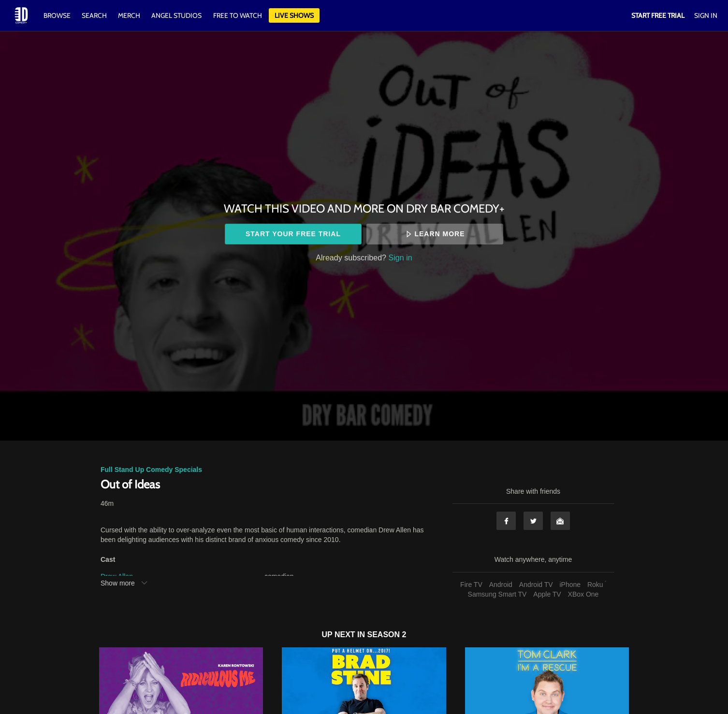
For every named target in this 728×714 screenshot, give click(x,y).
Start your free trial (293, 234)
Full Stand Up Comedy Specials (151, 470)
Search (95, 15)
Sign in (400, 257)
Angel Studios (176, 15)
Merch (129, 15)
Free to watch (238, 15)
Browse (58, 15)
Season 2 (387, 635)
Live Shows (294, 15)
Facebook (506, 521)
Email (560, 521)
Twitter (533, 521)
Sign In (706, 15)
